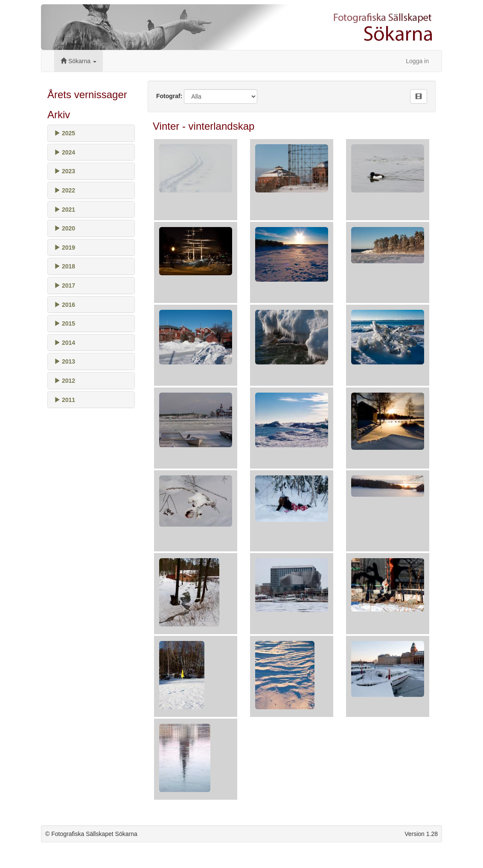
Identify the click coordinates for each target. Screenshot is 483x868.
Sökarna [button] (79, 61)
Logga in (417, 61)
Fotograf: (169, 96)
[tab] (91, 133)
